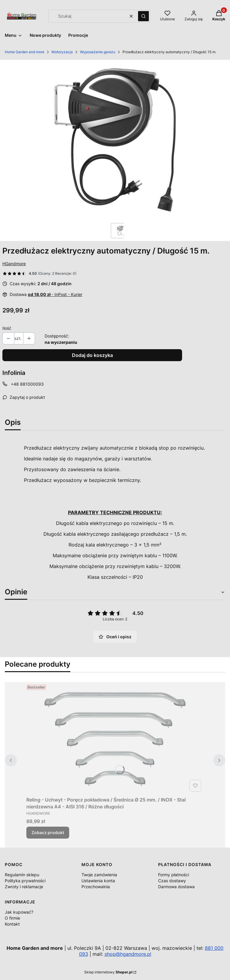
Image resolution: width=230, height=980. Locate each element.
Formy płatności (174, 875)
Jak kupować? (19, 912)
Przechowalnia (96, 887)
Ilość (7, 328)
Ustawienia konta (98, 881)
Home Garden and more (25, 52)
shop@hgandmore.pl (128, 954)
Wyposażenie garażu (98, 52)
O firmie (12, 918)
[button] (143, 16)
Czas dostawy (172, 881)
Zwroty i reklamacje (24, 887)
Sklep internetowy (108, 972)
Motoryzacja (62, 52)
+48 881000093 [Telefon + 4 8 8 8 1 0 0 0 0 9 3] (27, 384)
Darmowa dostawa (176, 887)
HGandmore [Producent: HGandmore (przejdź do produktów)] (14, 264)
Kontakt (12, 924)
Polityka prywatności (25, 881)
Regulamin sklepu (22, 875)
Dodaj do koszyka (92, 355)
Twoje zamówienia (99, 875)
